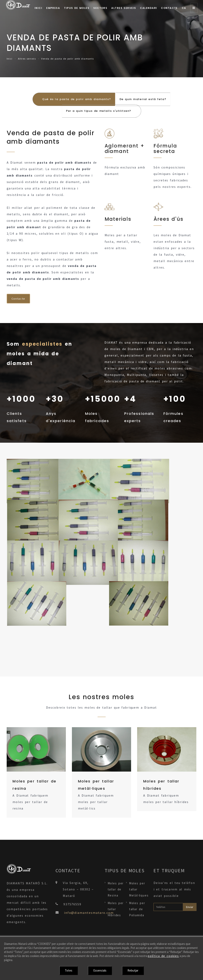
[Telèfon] (168, 907)
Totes (69, 970)
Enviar (190, 907)
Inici (38, 8)
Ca (184, 8)
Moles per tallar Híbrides (116, 909)
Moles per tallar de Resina (116, 890)
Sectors (100, 8)
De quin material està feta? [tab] (143, 99)
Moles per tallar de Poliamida (137, 909)
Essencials (100, 970)
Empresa (53, 8)
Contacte (169, 8)
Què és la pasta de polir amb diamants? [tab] (77, 99)
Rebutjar (133, 970)
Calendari (148, 8)
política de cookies (163, 956)
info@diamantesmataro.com (89, 913)
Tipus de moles (77, 8)
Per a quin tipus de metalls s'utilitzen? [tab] (98, 111)
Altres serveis (124, 8)
